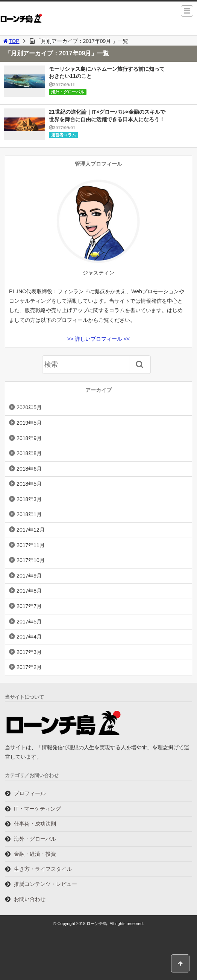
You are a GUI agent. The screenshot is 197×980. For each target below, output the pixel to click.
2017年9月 (29, 576)
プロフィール (30, 793)
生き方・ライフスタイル (43, 869)
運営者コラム (64, 135)
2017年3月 (29, 652)
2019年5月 (29, 423)
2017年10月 (31, 560)
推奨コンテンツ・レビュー (45, 884)
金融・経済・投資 (35, 854)
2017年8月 (29, 591)
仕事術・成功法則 (35, 824)
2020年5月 (29, 407)
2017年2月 (29, 667)
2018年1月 (29, 514)
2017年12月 (31, 530)
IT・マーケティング (37, 809)
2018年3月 (29, 499)
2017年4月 (29, 637)
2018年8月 (29, 453)
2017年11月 (31, 545)
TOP (11, 41)
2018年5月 (29, 484)
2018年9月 (29, 438)
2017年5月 (29, 622)
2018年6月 (29, 469)
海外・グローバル (68, 92)
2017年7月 (29, 606)
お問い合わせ (30, 899)
